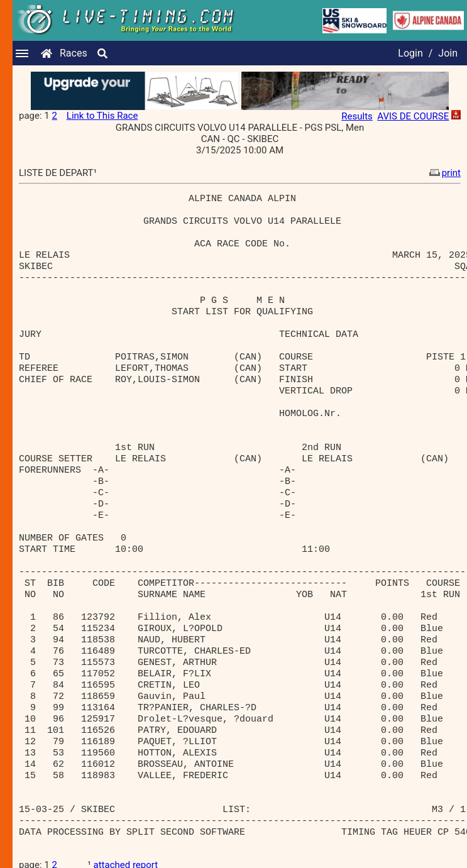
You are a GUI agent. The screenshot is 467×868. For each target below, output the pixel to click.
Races (74, 53)
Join (448, 53)
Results (357, 116)
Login (410, 53)
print (444, 173)
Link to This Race (102, 116)
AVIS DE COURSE (413, 116)
